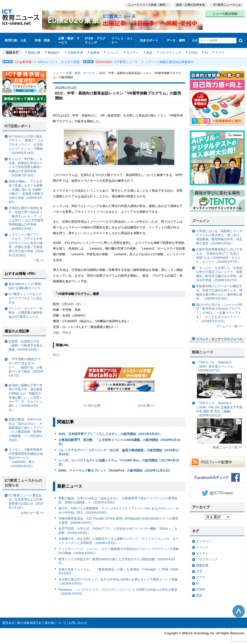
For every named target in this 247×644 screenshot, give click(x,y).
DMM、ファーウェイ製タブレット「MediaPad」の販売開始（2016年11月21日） (115, 466)
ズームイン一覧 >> (229, 322)
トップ (57, 69)
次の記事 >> (146, 402)
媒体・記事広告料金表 (190, 5)
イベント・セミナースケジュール (219, 335)
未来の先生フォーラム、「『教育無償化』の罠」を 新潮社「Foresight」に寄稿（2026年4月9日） (118, 567)
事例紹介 (55, 49)
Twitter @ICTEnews (217, 489)
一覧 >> (38, 257)
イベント (113, 49)
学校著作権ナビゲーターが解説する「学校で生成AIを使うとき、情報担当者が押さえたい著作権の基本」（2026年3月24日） (219, 289)
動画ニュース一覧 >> (228, 444)
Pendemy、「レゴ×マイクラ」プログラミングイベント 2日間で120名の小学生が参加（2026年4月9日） (118, 588)
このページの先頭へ (239, 607)
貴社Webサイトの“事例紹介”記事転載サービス (25, 282)
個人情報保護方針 (30, 619)
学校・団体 (42, 38)
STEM (191, 49)
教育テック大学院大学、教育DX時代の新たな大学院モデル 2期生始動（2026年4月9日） (117, 557)
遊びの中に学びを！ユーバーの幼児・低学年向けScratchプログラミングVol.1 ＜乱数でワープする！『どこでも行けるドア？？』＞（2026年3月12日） (219, 309)
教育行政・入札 (16, 38)
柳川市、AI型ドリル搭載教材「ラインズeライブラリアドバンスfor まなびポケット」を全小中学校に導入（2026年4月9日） (119, 507)
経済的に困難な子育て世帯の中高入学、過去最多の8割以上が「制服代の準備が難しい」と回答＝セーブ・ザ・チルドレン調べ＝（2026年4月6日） (26, 394)
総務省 (95, 49)
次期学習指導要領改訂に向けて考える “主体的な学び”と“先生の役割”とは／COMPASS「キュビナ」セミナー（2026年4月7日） (219, 252)
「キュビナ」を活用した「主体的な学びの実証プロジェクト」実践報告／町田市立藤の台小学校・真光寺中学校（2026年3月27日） (219, 270)
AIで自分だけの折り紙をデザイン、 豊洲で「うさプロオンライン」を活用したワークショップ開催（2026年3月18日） (26, 141)
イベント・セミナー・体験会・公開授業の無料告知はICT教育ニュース (26, 309)
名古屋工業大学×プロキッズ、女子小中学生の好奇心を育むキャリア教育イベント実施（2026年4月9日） (118, 578)
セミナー (132, 49)
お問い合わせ (78, 619)
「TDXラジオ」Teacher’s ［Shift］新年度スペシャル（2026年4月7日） (219, 376)
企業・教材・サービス (69, 38)
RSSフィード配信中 (217, 458)
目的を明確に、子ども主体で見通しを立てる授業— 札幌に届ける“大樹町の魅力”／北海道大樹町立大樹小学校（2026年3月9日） (26, 188)
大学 (199, 568)
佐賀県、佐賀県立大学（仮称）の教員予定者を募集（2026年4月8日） (26, 341)
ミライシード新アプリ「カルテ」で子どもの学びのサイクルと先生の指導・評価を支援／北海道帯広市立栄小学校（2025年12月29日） (26, 241)
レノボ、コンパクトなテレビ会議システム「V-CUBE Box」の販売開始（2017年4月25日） (119, 458)
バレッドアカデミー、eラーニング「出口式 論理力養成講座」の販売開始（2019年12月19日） (119, 448)
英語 (148, 49)
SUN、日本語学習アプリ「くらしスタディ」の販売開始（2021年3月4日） (110, 430)
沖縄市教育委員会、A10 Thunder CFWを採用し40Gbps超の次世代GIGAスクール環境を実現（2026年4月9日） (118, 517)
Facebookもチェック (217, 474)
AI (204, 49)
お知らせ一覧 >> (32, 509)
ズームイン (201, 217)
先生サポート (149, 38)
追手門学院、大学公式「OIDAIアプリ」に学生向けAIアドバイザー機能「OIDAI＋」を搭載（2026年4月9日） (118, 527)
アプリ (217, 49)
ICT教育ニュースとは (227, 5)
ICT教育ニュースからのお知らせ (23, 479)
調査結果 (202, 561)
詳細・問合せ (62, 329)
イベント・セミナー (122, 38)
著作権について (55, 619)
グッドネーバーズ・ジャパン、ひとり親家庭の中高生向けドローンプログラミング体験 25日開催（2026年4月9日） (119, 547)
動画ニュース (203, 348)
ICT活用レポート (18, 122)
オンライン (204, 537)
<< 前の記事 (92, 402)
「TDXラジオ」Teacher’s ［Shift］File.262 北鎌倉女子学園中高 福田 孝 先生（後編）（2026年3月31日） (219, 419)
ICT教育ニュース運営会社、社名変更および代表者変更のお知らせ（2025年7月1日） (26, 498)
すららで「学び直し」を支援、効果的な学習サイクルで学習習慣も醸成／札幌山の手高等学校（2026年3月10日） (26, 163)
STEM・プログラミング (95, 38)
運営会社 (8, 619)
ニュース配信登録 (225, 13)
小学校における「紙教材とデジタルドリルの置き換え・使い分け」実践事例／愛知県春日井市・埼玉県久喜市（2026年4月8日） (219, 233)
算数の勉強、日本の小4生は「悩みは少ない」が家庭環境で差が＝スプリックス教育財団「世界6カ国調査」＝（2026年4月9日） (118, 497)
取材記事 (35, 49)
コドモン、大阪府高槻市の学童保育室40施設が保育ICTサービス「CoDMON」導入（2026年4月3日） (26, 454)
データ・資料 (176, 38)
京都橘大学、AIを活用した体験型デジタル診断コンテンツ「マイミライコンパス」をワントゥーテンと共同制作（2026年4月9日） (119, 537)
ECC (56, 351)
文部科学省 (75, 49)
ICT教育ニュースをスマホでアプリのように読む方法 (26, 294)
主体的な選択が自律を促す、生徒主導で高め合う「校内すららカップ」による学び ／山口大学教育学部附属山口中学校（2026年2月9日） (26, 215)
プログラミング (169, 49)
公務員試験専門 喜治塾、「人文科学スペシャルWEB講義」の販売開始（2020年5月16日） (119, 438)
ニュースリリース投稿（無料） (147, 5)
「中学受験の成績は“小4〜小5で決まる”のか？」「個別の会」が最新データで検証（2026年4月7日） (26, 364)
